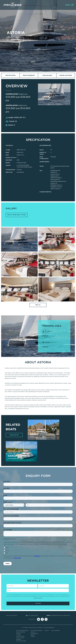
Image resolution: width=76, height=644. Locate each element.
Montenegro (34, 634)
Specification (10, 75)
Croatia (33, 632)
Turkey (33, 637)
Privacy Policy (38, 598)
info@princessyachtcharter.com (60, 616)
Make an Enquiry (29, 75)
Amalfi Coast (20, 638)
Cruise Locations (66, 75)
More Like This (14, 435)
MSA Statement (56, 631)
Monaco (19, 634)
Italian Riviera (20, 637)
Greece (45, 336)
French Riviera (21, 632)
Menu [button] (70, 5)
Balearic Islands (21, 641)
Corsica (19, 635)
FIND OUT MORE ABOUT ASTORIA (17, 215)
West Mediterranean (22, 631)
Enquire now (16, 39)
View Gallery (47, 75)
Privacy (47, 631)
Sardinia (19, 639)
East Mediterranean (36, 631)
